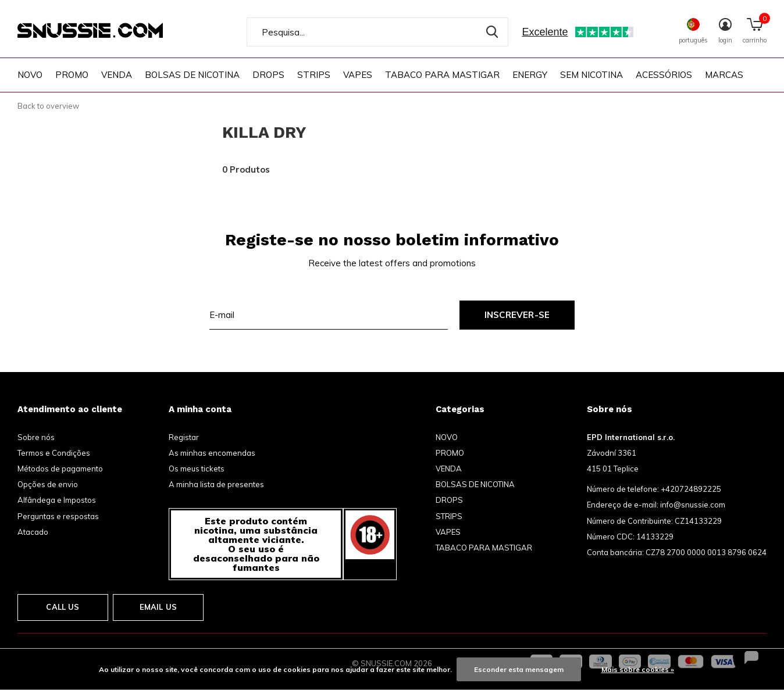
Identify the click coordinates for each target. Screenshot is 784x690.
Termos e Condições (54, 453)
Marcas (724, 75)
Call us (63, 607)
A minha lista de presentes (216, 484)
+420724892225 (691, 489)
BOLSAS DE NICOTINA (192, 75)
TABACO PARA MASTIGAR (442, 75)
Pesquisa (492, 32)
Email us (158, 607)
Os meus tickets (197, 469)
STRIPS (314, 75)
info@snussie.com (693, 505)
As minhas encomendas (212, 453)
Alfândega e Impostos (57, 500)
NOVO (30, 75)
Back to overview (48, 106)
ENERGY (530, 75)
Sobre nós (36, 437)
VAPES (358, 75)
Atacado (33, 532)
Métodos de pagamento (60, 469)
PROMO (72, 75)
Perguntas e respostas (58, 516)
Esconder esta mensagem (519, 669)
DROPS (268, 75)
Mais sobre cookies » (638, 669)
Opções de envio (48, 484)
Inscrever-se (517, 315)
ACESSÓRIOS (664, 75)
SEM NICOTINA (591, 75)
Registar (184, 437)
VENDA (117, 75)
